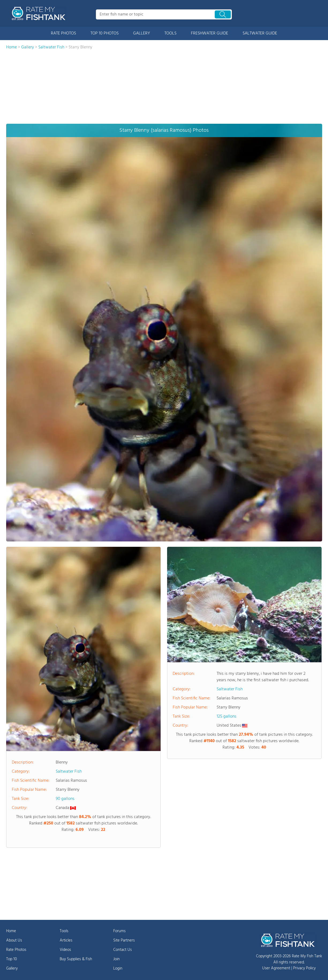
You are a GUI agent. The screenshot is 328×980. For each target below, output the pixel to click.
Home (11, 931)
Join (116, 959)
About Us (14, 940)
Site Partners (124, 940)
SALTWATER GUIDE (260, 33)
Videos (65, 950)
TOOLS (170, 33)
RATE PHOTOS (63, 33)
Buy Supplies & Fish (76, 959)
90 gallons (65, 799)
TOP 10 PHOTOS (105, 33)
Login (118, 969)
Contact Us (122, 950)
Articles (66, 940)
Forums (119, 931)
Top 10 (12, 959)
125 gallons (227, 716)
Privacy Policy (304, 968)
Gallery (12, 969)
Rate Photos (16, 950)
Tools (64, 931)
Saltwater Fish (69, 772)
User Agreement (276, 968)
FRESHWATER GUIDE (210, 33)
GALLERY (142, 33)
